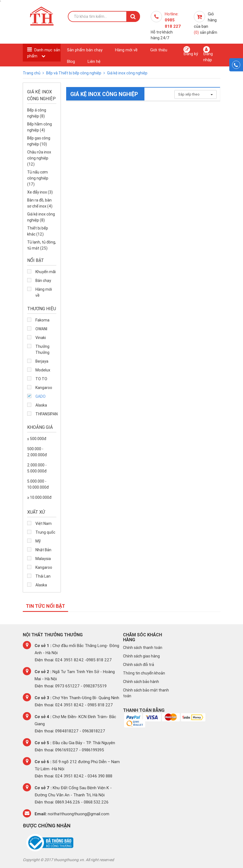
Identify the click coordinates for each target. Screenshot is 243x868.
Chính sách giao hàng (141, 656)
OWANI (41, 329)
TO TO (41, 379)
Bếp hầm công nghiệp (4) (40, 127)
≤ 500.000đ (37, 439)
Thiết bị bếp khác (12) (38, 231)
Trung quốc (45, 532)
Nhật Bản (43, 550)
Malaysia (43, 559)
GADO (40, 396)
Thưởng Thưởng (42, 349)
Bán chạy (43, 281)
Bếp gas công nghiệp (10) (39, 141)
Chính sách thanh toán (143, 648)
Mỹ (38, 541)
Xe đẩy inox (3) (40, 192)
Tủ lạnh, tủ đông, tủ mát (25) (42, 245)
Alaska (41, 405)
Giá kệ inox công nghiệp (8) (41, 217)
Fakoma (42, 320)
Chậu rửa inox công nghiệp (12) (39, 158)
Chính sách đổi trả (139, 665)
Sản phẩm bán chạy (85, 50)
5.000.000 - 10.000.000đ (38, 484)
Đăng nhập (208, 54)
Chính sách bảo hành (141, 682)
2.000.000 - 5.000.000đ (37, 468)
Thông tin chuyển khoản (144, 673)
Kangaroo (44, 388)
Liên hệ (94, 61)
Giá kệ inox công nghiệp (127, 73)
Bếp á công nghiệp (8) (37, 113)
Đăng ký (191, 51)
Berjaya (42, 361)
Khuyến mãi (46, 272)
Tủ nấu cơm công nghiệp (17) (38, 178)
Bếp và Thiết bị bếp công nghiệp (74, 73)
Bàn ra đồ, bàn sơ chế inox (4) (40, 203)
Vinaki (41, 338)
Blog (71, 61)
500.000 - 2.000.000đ (37, 452)
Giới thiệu (159, 50)
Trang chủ (32, 73)
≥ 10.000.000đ (39, 497)
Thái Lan (43, 576)
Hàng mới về (126, 50)
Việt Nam (44, 523)
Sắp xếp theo (195, 94)
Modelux (43, 370)
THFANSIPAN (46, 414)
